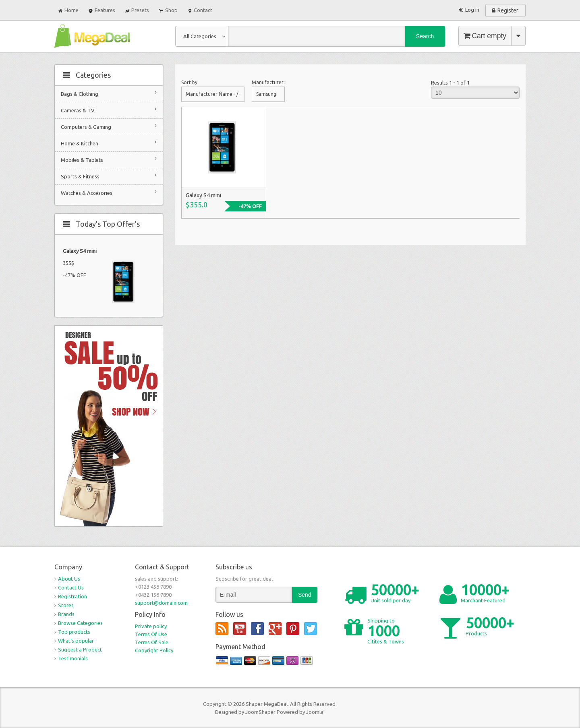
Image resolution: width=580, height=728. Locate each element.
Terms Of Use (151, 634)
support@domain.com (161, 603)
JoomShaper (260, 712)
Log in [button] (472, 10)
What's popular (76, 641)
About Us (69, 579)
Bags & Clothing (109, 93)
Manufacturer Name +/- (213, 94)
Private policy (151, 626)
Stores (66, 605)
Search (425, 36)
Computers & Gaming (109, 126)
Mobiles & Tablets (109, 159)
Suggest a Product (80, 649)
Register (508, 10)
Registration (72, 596)
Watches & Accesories (109, 192)
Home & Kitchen (109, 143)
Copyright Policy (154, 650)
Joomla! (315, 712)
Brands (66, 614)
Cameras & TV (109, 110)
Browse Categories (80, 623)
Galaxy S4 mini (80, 251)
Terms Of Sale (152, 642)
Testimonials (73, 658)
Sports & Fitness (109, 176)
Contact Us (71, 587)
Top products (74, 632)
